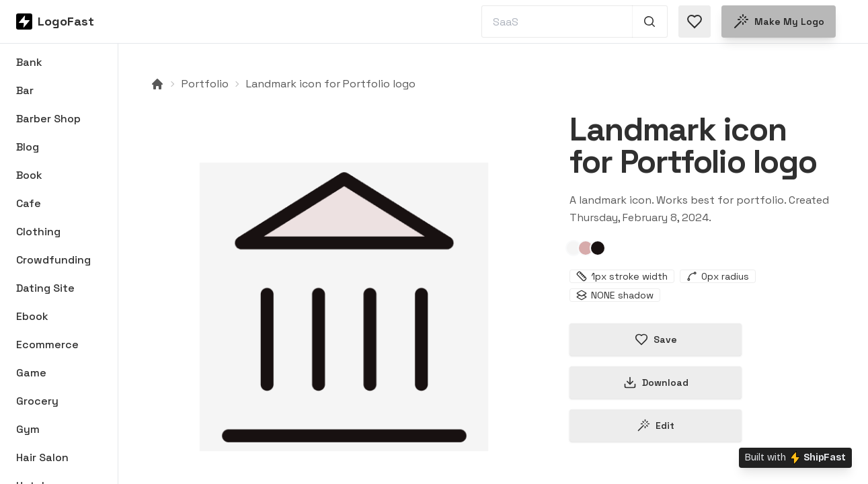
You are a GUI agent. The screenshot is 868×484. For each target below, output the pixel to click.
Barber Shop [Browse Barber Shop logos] (48, 119)
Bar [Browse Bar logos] (25, 90)
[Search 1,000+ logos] (650, 22)
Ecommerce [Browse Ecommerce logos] (47, 345)
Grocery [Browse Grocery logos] (37, 401)
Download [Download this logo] (656, 382)
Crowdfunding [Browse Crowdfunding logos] (53, 260)
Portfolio (205, 84)
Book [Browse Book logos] (29, 175)
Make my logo (779, 22)
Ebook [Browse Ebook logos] (32, 316)
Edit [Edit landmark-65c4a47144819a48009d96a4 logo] (656, 426)
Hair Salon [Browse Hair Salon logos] (42, 457)
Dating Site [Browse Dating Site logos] (45, 288)
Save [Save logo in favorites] (656, 339)
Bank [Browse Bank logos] (29, 62)
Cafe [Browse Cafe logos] (29, 203)
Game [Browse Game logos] (31, 373)
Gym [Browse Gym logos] (28, 429)
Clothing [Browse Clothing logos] (38, 232)
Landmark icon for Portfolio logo (331, 84)
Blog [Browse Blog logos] (28, 147)
